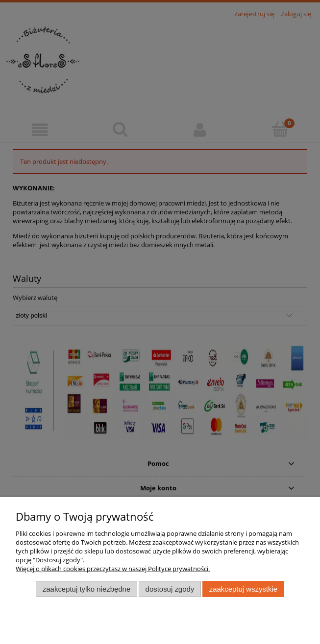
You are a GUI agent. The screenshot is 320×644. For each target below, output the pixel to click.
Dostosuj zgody (170, 589)
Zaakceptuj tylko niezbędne (86, 589)
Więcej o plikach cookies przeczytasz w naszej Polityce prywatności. (113, 569)
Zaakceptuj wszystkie (243, 589)
